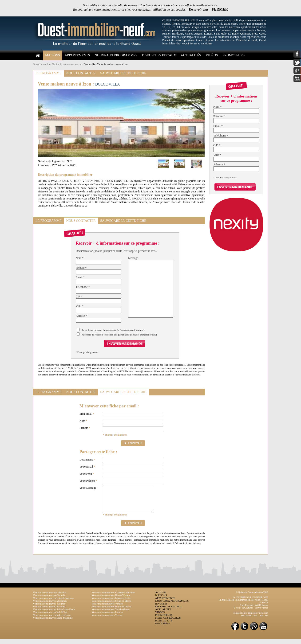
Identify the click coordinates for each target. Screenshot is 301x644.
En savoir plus (199, 10)
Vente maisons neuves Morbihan (50, 606)
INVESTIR (161, 609)
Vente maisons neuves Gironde (49, 600)
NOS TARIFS (162, 628)
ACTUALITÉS (191, 55)
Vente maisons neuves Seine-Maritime (53, 623)
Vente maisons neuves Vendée (107, 609)
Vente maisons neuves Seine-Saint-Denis (54, 614)
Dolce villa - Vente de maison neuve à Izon (106, 64)
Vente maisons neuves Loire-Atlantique (53, 603)
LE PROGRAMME (49, 73)
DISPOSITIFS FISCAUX (159, 55)
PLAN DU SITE (164, 625)
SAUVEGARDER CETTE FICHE (123, 73)
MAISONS (53, 55)
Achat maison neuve (70, 64)
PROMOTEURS (234, 55)
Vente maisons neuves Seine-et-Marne (111, 606)
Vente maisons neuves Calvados (50, 597)
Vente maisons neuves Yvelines (49, 609)
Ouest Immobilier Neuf (45, 64)
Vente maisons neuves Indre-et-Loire (52, 620)
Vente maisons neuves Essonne (49, 611)
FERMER (220, 9)
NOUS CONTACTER (81, 73)
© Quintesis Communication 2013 (252, 597)
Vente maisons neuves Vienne (107, 620)
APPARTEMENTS (77, 55)
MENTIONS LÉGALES (168, 623)
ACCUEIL (161, 597)
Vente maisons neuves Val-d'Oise (50, 617)
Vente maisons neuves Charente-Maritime (113, 597)
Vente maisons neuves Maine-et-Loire (111, 603)
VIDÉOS (212, 55)
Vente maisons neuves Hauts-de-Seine (111, 611)
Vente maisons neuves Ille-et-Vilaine (111, 600)
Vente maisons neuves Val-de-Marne (111, 614)
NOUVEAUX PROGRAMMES (116, 55)
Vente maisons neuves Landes (107, 617)
